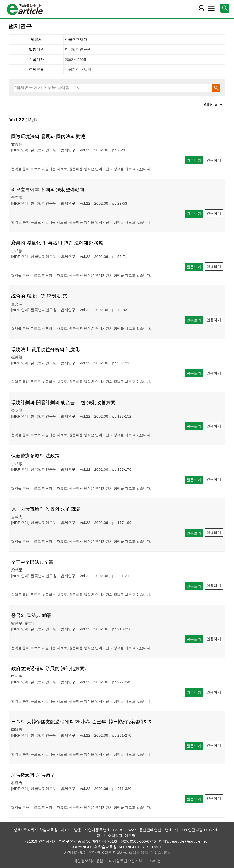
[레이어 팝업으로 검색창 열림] (225, 8)
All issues (214, 105)
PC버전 (154, 861)
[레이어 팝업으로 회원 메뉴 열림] (201, 8)
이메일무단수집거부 (126, 861)
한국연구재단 (76, 39)
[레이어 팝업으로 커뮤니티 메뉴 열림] (211, 8)
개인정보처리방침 (88, 861)
